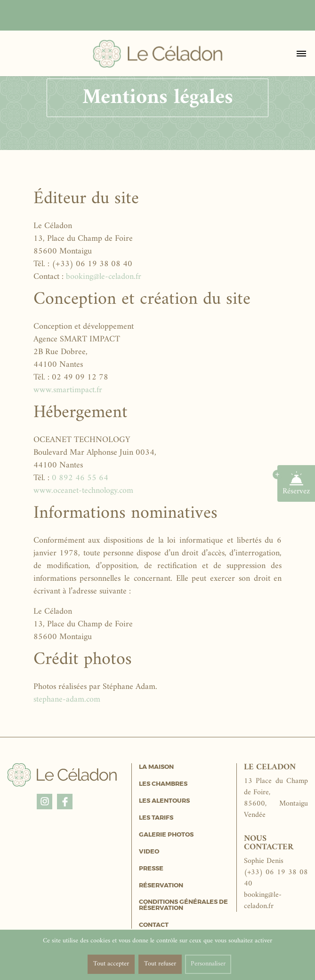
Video (149, 851)
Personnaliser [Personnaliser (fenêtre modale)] (208, 964)
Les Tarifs (156, 818)
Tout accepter (111, 964)
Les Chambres (163, 784)
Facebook (65, 800)
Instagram (44, 800)
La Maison (156, 767)
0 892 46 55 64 (80, 478)
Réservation (161, 885)
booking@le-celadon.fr (104, 277)
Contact (154, 925)
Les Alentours (164, 801)
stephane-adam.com (67, 699)
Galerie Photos (166, 834)
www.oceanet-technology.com (83, 491)
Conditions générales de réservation (183, 905)
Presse (151, 868)
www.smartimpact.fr (68, 390)
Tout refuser (160, 964)
